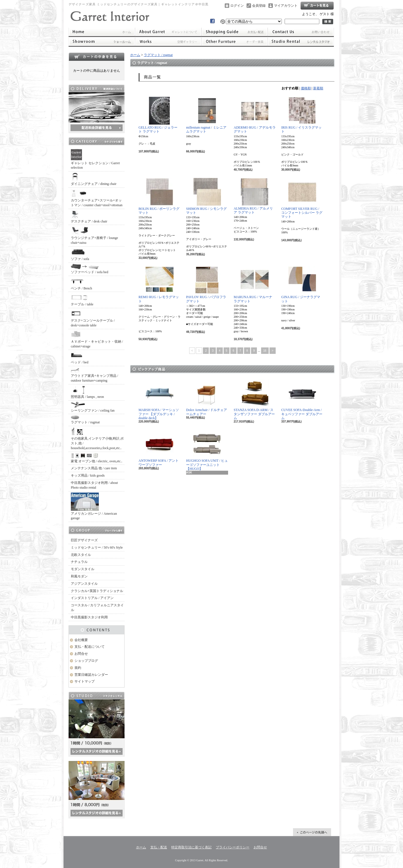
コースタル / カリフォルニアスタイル (97, 608)
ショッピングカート (317, 6)
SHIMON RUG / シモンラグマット (206, 196)
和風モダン (79, 576)
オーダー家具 (235, 41)
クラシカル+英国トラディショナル (97, 591)
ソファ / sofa (80, 254)
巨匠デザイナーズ (84, 540)
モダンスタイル (83, 569)
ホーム (102, 32)
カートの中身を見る (97, 57)
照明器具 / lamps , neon (87, 392)
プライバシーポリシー (233, 847)
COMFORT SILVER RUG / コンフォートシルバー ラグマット (302, 198)
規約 (78, 668)
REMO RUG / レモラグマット (159, 285)
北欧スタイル (81, 555)
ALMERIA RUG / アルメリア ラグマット (253, 196)
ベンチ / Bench (81, 284)
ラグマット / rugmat (85, 420)
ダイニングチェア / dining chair (94, 179)
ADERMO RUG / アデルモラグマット (255, 115)
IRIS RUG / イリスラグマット (301, 115)
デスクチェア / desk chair (89, 217)
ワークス (168, 41)
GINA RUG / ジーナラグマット (301, 285)
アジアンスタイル (84, 584)
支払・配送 (159, 847)
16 (265, 351)
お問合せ (301, 32)
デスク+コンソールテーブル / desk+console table (93, 318)
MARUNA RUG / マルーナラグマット (253, 285)
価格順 (306, 88)
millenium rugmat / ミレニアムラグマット (206, 115)
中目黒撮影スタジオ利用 (89, 617)
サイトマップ (85, 681)
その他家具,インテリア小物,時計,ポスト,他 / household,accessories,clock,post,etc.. (97, 439)
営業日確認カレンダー (91, 675)
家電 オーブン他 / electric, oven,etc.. (97, 458)
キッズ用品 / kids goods (88, 475)
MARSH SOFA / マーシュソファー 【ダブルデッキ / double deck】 (159, 400)
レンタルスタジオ (301, 41)
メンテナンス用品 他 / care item (94, 468)
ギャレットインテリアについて (168, 32)
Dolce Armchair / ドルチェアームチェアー (207, 397)
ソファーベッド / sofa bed (90, 269)
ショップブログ (86, 661)
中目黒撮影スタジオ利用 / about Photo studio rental (94, 485)
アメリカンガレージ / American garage (94, 506)
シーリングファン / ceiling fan (93, 407)
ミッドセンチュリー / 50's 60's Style (97, 547)
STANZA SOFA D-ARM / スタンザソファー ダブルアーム (254, 400)
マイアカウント (286, 6)
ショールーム (102, 41)
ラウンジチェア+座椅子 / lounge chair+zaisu (94, 235)
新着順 (318, 88)
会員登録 (259, 6)
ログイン (237, 6)
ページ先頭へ (312, 832)
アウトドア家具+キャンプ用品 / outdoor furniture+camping (94, 375)
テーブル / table (82, 300)
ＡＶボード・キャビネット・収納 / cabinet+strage (97, 339)
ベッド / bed (80, 358)
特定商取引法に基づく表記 (191, 847)
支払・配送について (235, 32)
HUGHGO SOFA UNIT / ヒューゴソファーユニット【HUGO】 (207, 450)
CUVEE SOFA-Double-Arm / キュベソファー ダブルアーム (302, 400)
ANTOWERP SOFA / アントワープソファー (159, 448)
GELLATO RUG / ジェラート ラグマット (158, 115)
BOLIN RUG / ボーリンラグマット (159, 196)
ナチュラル (79, 562)
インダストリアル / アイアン (92, 598)
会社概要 (81, 640)
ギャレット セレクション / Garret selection (95, 159)
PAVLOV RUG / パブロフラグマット (206, 285)
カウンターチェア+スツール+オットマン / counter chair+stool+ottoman (97, 198)
